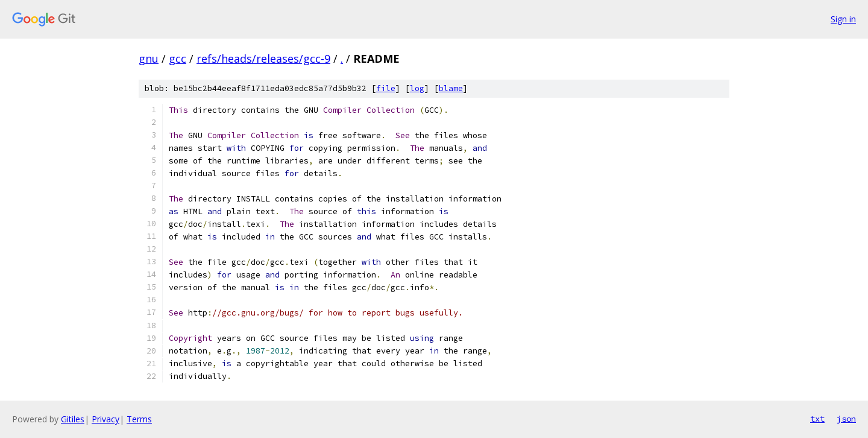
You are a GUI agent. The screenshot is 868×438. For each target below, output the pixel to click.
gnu (149, 59)
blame (451, 88)
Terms (139, 419)
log (417, 88)
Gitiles (73, 419)
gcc (178, 59)
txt (817, 419)
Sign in (843, 19)
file (386, 88)
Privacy (105, 419)
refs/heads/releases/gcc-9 (263, 59)
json (846, 419)
